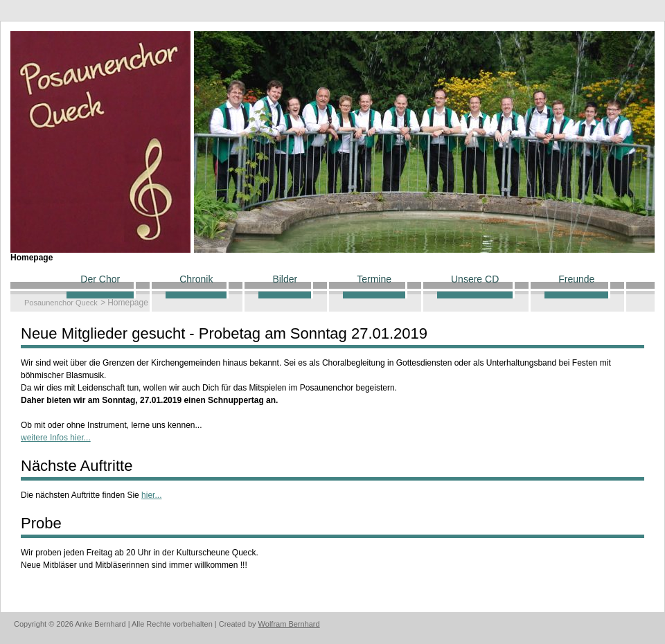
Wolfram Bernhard (289, 624)
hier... (151, 495)
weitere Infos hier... (56, 438)
